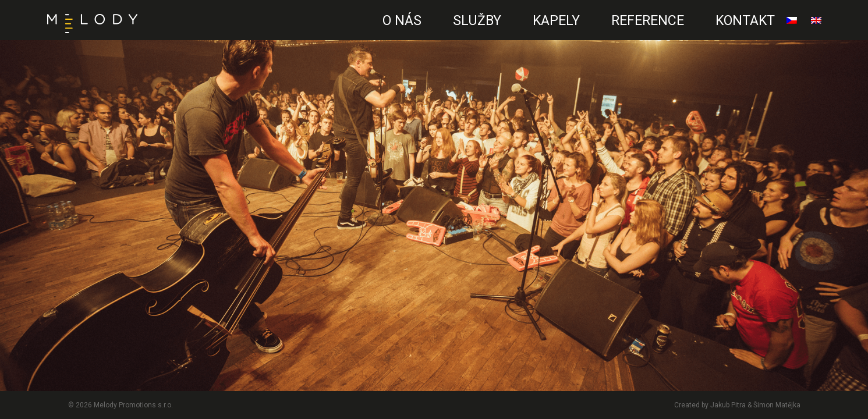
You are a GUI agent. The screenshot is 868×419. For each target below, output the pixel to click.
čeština (792, 25)
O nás (402, 21)
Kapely (556, 21)
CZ (357, 32)
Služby (477, 21)
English (816, 25)
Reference (648, 21)
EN (354, 32)
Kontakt (745, 21)
